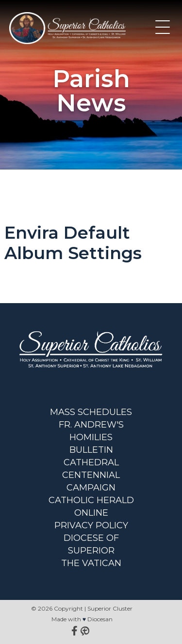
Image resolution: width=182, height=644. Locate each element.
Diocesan (100, 619)
